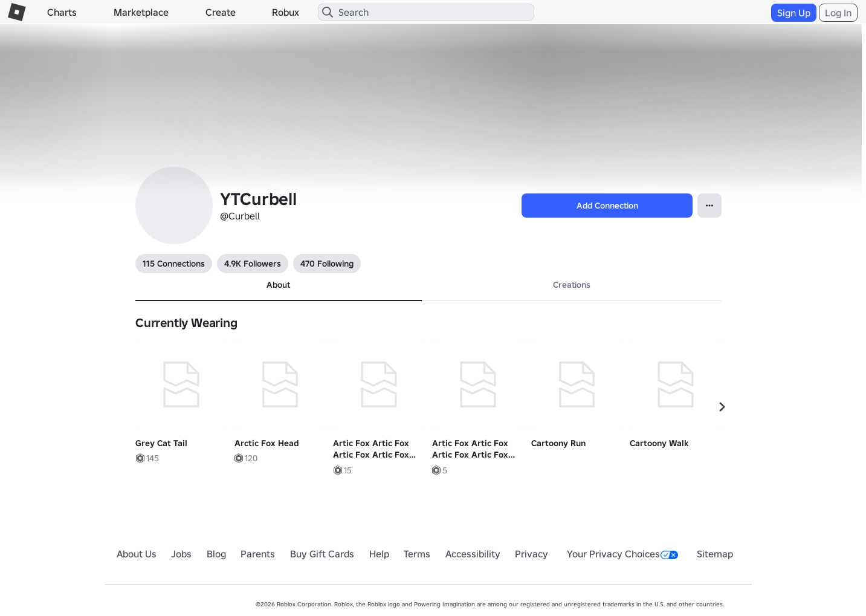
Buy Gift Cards (322, 554)
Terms (417, 554)
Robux (286, 12)
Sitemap (715, 554)
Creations (572, 285)
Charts (62, 12)
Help (379, 554)
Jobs (181, 554)
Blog (216, 554)
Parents (258, 554)
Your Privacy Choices (622, 554)
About (278, 285)
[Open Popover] (709, 206)
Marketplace (141, 12)
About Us (137, 554)
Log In (838, 13)
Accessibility (473, 554)
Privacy (532, 554)
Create (221, 12)
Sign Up (794, 13)
